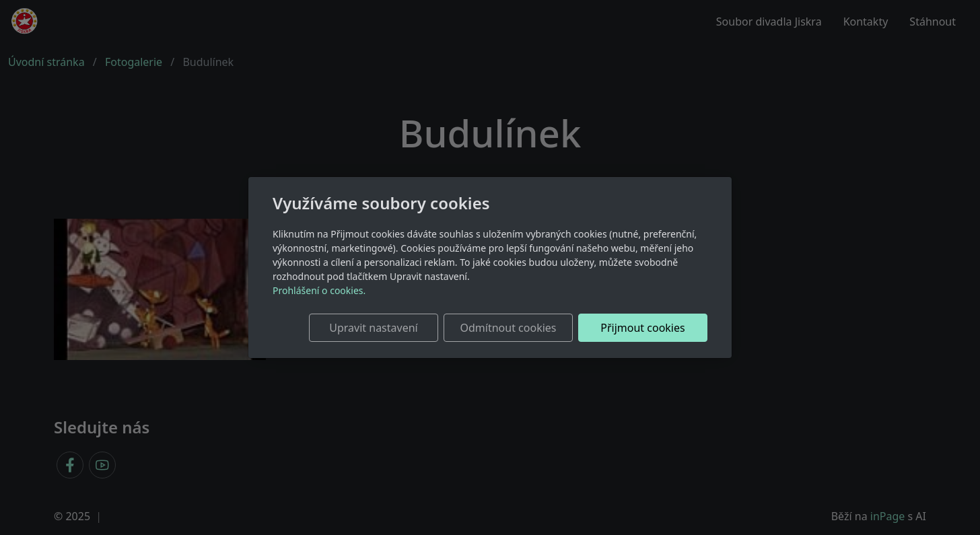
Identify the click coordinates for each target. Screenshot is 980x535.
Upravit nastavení (373, 328)
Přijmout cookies (642, 328)
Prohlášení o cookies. (319, 290)
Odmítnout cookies (509, 328)
